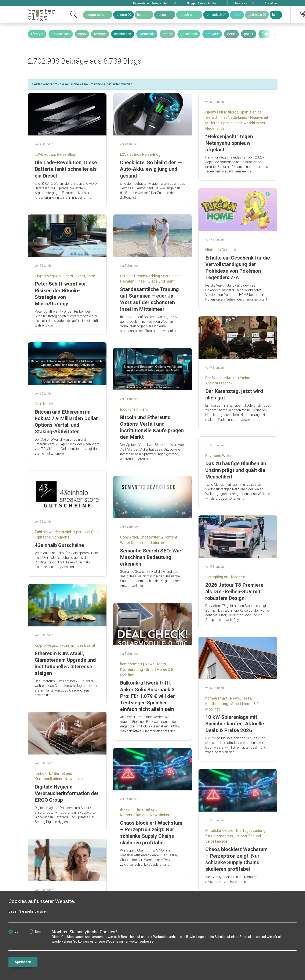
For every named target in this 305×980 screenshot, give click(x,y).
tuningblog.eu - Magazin (225, 577)
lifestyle (37, 34)
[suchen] (74, 15)
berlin (231, 34)
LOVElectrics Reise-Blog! (55, 154)
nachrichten (123, 34)
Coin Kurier (44, 404)
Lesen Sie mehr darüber (28, 911)
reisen (167, 34)
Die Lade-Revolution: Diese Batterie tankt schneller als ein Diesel (66, 169)
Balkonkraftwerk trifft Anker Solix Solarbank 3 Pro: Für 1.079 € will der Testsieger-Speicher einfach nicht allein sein (147, 696)
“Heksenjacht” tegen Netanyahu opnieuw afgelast (229, 143)
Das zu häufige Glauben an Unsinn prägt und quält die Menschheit (236, 470)
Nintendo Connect (221, 250)
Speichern (23, 962)
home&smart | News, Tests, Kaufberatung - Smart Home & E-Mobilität (147, 669)
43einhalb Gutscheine (59, 545)
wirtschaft (147, 34)
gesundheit (189, 34)
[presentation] (275, 34)
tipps (82, 34)
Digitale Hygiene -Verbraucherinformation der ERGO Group (67, 793)
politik (249, 34)
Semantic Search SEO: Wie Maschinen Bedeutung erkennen (150, 557)
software (212, 34)
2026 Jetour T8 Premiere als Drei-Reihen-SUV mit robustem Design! (234, 592)
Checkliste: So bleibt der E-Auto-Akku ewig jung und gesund (151, 169)
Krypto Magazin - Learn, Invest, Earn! (65, 276)
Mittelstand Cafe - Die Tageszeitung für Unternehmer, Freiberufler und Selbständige (235, 836)
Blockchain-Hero (134, 409)
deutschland (61, 34)
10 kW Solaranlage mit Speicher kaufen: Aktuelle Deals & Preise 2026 (235, 724)
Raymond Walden (220, 456)
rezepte (100, 34)
